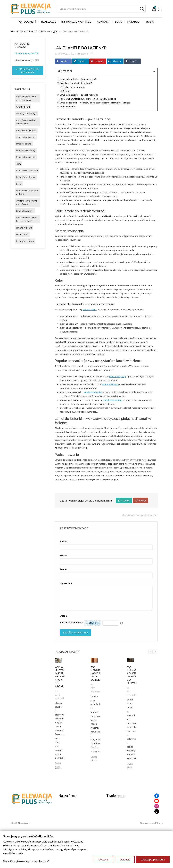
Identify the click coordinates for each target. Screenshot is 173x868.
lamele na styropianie (27, 170)
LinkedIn (117, 61)
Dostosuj (103, 859)
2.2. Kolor (65, 91)
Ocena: (64, 616)
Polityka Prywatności (70, 814)
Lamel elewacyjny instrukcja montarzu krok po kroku (58, 676)
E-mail (63, 555)
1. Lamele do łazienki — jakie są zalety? (77, 79)
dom (19, 164)
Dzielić (64, 61)
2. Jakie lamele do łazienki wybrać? (75, 83)
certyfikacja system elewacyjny (26, 122)
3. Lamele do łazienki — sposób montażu (78, 95)
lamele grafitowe (110, 384)
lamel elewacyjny (25, 211)
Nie (141, 501)
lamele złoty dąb (118, 376)
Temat (63, 569)
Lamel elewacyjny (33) (27, 53)
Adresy (110, 823)
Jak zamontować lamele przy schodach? (94, 673)
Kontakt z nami (67, 819)
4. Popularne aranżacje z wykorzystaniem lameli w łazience (87, 99)
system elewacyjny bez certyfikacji (26, 219)
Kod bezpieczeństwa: (71, 622)
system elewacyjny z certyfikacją (27, 202)
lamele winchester (93, 392)
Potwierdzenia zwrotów (120, 819)
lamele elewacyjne (113, 400)
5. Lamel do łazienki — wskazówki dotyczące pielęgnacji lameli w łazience (94, 103)
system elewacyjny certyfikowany (26, 98)
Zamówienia (113, 814)
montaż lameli (90, 309)
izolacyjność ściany (26, 177)
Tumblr (134, 61)
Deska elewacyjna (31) (28, 60)
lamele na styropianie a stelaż (27, 192)
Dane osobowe (115, 805)
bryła (19, 184)
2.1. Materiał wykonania (73, 87)
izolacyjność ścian (25, 241)
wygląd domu (23, 107)
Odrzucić (125, 859)
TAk (124, 501)
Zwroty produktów (117, 809)
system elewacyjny (26, 137)
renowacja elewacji (26, 150)
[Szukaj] (101, 9)
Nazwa (63, 541)
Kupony (111, 828)
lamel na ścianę (24, 144)
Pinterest (100, 61)
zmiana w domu (24, 228)
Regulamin (64, 805)
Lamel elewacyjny (149, 515)
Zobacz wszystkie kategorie (28, 71)
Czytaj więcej (58, 765)
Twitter (82, 61)
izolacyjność (22, 234)
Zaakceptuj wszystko (153, 859)
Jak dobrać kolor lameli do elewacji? (130, 675)
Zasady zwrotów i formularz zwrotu (78, 809)
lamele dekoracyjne (26, 157)
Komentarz (66, 583)
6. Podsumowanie (66, 106)
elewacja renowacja (26, 113)
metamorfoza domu (26, 130)
